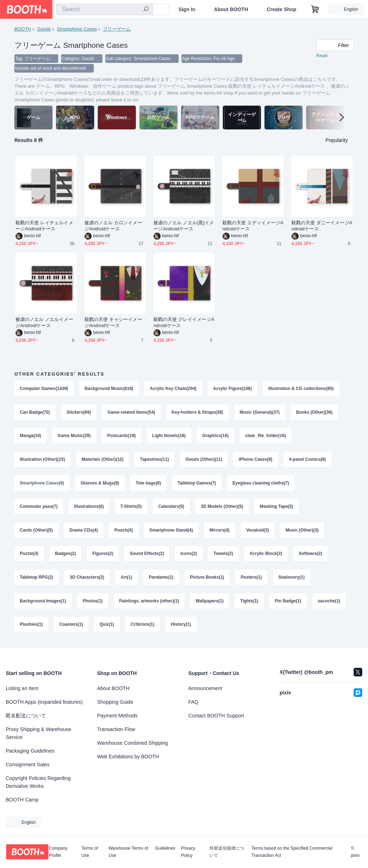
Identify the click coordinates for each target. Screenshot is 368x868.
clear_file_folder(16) (265, 437)
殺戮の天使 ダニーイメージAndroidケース (322, 226)
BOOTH (23, 29)
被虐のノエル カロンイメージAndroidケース (113, 226)
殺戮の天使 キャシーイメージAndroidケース (113, 323)
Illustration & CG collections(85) (301, 389)
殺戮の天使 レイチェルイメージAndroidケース (44, 226)
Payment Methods (117, 716)
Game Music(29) (74, 437)
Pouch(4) (123, 532)
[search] (146, 10)
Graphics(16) (215, 437)
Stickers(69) (79, 413)
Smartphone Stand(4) (171, 532)
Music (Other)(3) (302, 532)
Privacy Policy (188, 852)
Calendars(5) (171, 508)
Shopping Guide (115, 702)
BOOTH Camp (22, 800)
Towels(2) (223, 555)
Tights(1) (249, 603)
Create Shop (281, 9)
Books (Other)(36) (315, 413)
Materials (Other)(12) (103, 460)
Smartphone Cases (77, 29)
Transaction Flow (116, 729)
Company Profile (58, 852)
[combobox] (105, 9)
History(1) (181, 626)
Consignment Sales (27, 764)
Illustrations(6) (89, 508)
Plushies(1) (31, 626)
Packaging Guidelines (30, 751)
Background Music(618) (109, 389)
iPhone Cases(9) (256, 460)
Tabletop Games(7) (197, 484)
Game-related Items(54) (131, 413)
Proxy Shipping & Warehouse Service (38, 733)
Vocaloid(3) (258, 532)
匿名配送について (26, 716)
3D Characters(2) (87, 579)
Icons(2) (189, 555)
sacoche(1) (329, 603)
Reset (322, 56)
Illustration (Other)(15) (42, 460)
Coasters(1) (71, 626)
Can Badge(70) (35, 413)
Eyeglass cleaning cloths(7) (261, 484)
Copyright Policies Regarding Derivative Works (38, 782)
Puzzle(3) (29, 555)
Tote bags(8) (148, 484)
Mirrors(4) (220, 532)
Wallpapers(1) (210, 603)
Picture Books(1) (207, 579)
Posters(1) (251, 579)
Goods (44, 29)
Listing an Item (22, 688)
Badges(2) (65, 555)
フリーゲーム (117, 29)
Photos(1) (93, 603)
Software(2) (311, 555)
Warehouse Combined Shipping (132, 743)
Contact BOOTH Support (216, 716)
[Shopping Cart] (315, 9)
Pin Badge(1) (288, 603)
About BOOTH (231, 9)
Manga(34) (30, 437)
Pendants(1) (161, 579)
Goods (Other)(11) (204, 460)
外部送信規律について (227, 852)
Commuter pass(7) (39, 508)
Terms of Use (90, 852)
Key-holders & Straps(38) (197, 413)
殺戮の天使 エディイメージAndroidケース (253, 226)
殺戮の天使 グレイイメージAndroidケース (184, 323)
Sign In (187, 9)
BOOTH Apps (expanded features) (44, 702)
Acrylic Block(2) (266, 555)
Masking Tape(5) (277, 508)
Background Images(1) (43, 603)
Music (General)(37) (260, 413)
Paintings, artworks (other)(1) (149, 603)
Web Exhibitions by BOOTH (128, 757)
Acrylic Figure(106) (233, 389)
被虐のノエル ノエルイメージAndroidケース (44, 323)
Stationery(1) (292, 579)
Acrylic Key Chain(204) (173, 389)
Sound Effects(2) (147, 555)
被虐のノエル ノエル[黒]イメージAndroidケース (184, 226)
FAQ (193, 702)
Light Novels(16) (169, 437)
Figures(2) (103, 555)
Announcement (205, 688)
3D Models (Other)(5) (222, 508)
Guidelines (165, 848)
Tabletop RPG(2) (36, 579)
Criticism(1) (143, 626)
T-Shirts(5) (131, 508)
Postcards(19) (121, 437)
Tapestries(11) (155, 460)
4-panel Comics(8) (307, 460)
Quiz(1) (107, 626)
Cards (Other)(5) (36, 532)
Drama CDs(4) (84, 532)
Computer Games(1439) (44, 389)
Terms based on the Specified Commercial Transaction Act (292, 852)
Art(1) (126, 579)
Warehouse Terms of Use (128, 852)
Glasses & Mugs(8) (100, 484)
